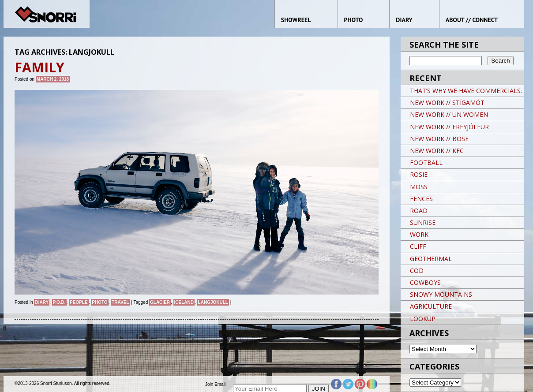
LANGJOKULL (213, 302)
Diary (42, 302)
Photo (99, 302)
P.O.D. (59, 302)
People (79, 302)
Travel (120, 302)
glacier (160, 302)
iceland (184, 302)
